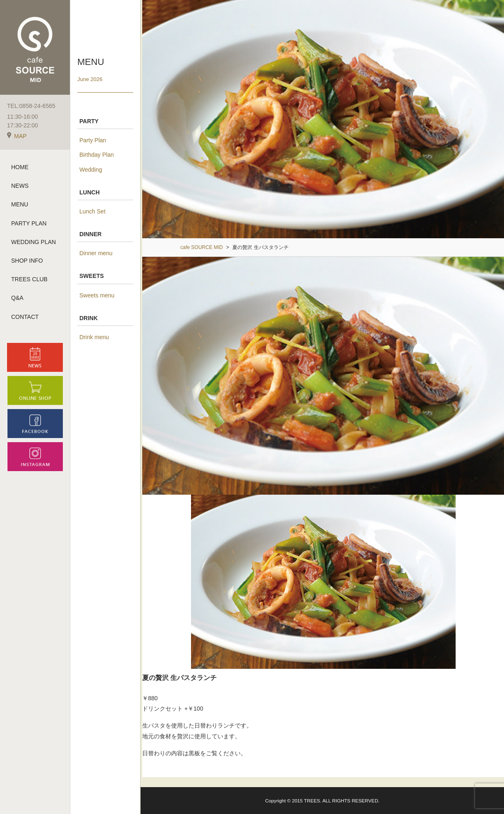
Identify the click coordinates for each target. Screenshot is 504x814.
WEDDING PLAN (33, 242)
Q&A (17, 298)
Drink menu (94, 337)
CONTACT (25, 317)
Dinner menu (96, 253)
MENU (20, 204)
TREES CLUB (29, 279)
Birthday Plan (97, 155)
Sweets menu (97, 295)
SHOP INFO (27, 261)
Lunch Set (92, 211)
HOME (20, 167)
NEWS (20, 186)
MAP (17, 136)
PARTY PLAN (29, 223)
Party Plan (93, 140)
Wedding (91, 170)
